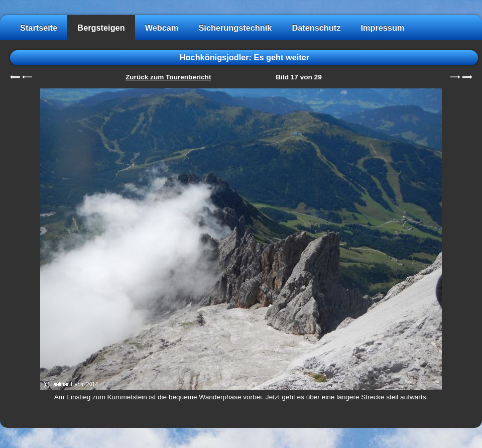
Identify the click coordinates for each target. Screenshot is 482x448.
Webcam (162, 28)
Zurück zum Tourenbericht (168, 77)
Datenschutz (316, 28)
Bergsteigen (101, 28)
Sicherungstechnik (235, 28)
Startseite (39, 28)
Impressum (382, 28)
